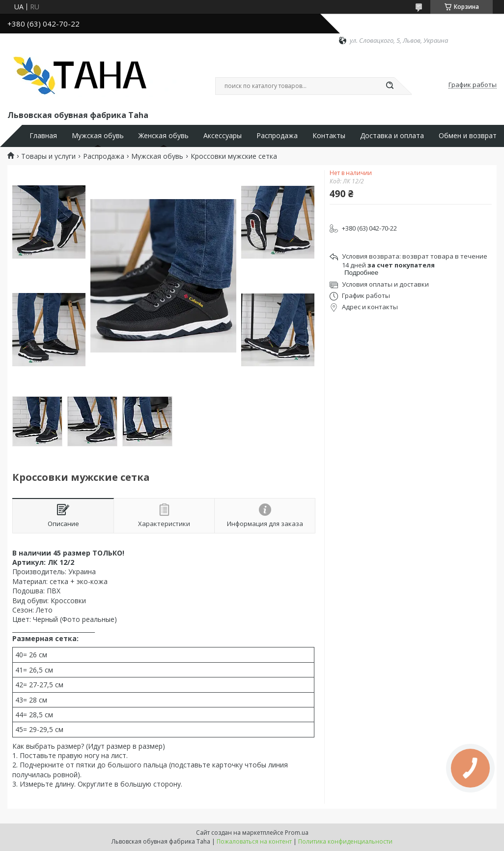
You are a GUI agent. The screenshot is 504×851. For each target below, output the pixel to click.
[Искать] (390, 86)
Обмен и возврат (468, 136)
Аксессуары (223, 136)
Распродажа (277, 136)
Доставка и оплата (392, 136)
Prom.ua (297, 833)
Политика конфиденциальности (345, 841)
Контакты (329, 136)
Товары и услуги (48, 156)
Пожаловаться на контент (254, 841)
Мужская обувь (98, 136)
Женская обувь (164, 136)
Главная (43, 136)
